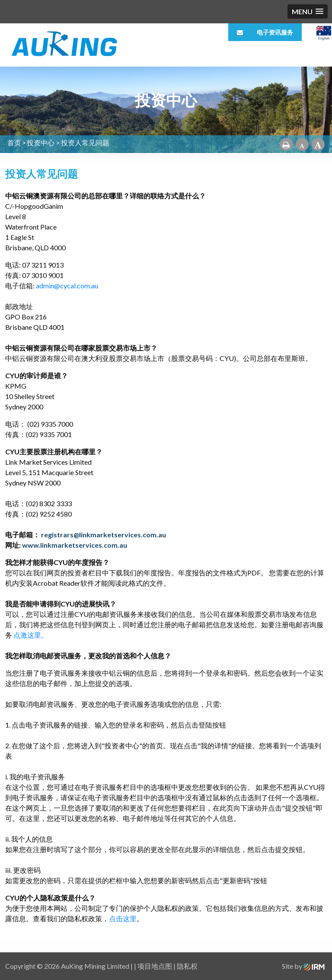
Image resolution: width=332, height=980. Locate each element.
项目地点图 (155, 966)
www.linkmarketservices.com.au (75, 545)
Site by (303, 966)
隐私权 (187, 966)
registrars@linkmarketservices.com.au (104, 535)
